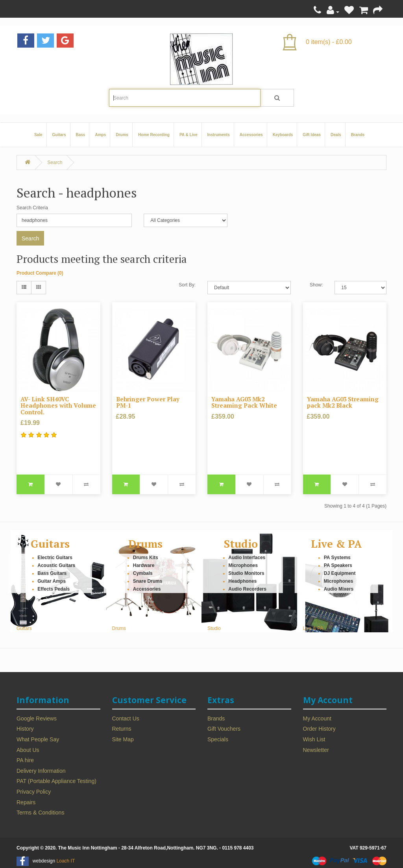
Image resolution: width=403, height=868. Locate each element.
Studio (241, 544)
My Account (317, 718)
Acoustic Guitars (56, 565)
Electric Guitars (55, 558)
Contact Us (126, 718)
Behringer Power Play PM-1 (148, 402)
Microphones (243, 565)
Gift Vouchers (224, 729)
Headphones (242, 581)
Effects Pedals (54, 589)
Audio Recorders (247, 589)
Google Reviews (37, 718)
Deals (336, 135)
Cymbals (143, 573)
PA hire (25, 760)
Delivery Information (41, 771)
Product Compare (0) (40, 273)
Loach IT (66, 861)
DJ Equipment (340, 573)
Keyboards (283, 135)
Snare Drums (148, 581)
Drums (122, 135)
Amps (100, 135)
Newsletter (316, 750)
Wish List (314, 739)
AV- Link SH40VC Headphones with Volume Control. (58, 405)
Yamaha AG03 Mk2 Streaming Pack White (244, 402)
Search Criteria (32, 208)
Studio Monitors (246, 573)
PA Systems (337, 558)
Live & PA (336, 544)
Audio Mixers (339, 589)
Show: (316, 285)
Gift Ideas (312, 135)
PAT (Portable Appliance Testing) (56, 781)
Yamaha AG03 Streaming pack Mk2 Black (343, 402)
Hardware (144, 565)
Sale (38, 135)
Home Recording (154, 135)
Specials (218, 739)
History (25, 729)
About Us (28, 750)
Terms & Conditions (40, 813)
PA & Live (189, 135)
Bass (81, 135)
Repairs (26, 802)
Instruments (219, 135)
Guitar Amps (52, 581)
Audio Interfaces (247, 558)
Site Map (123, 739)
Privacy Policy (34, 792)
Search (55, 163)
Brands (358, 135)
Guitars (59, 135)
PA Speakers (338, 565)
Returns (122, 729)
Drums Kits (146, 558)
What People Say (38, 739)
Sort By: (187, 285)
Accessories (251, 135)
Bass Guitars (52, 573)
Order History (319, 729)
